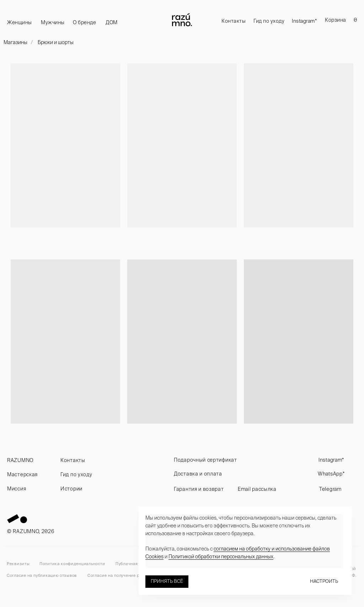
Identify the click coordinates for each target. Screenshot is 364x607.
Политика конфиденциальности (72, 564)
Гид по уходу (269, 21)
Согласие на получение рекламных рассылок (134, 575)
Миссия (17, 489)
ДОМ (112, 22)
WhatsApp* (331, 474)
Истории (71, 489)
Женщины (20, 22)
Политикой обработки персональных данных (221, 557)
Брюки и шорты (56, 42)
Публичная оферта (134, 564)
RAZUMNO (20, 460)
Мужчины (53, 22)
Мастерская (22, 474)
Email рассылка (257, 489)
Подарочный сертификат (205, 460)
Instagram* (304, 21)
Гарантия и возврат (199, 489)
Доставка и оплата (198, 474)
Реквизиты (18, 564)
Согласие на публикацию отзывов (42, 575)
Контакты (234, 21)
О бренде (84, 22)
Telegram (330, 489)
